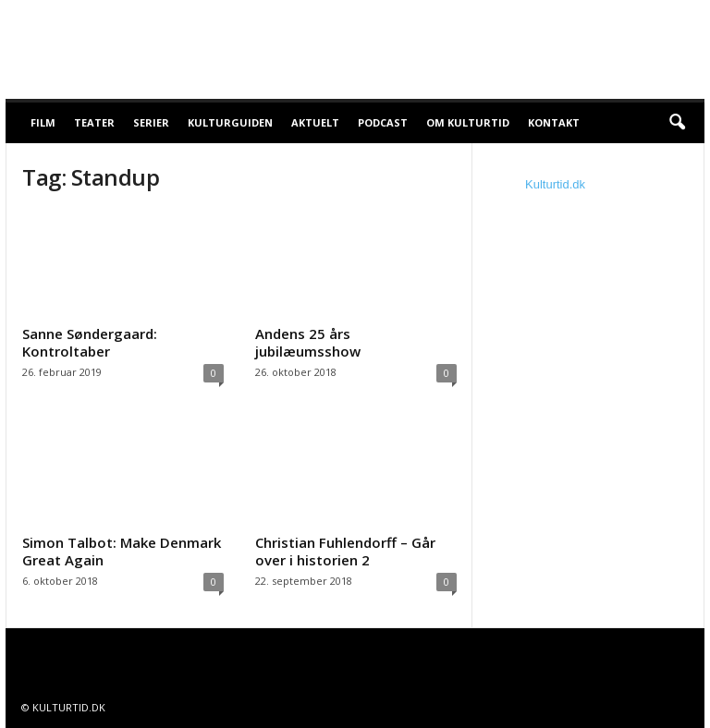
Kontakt (554, 122)
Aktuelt (315, 122)
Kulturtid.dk (555, 184)
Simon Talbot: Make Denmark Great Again (122, 551)
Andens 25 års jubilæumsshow (308, 342)
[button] (677, 123)
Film (43, 122)
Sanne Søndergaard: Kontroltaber (90, 342)
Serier (151, 122)
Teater (94, 122)
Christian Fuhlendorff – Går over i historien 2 (345, 551)
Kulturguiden (230, 122)
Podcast (383, 122)
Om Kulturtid (468, 122)
